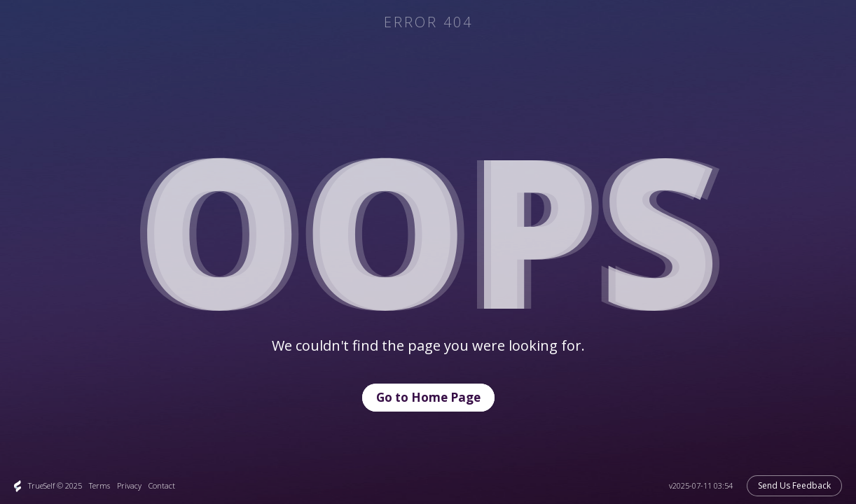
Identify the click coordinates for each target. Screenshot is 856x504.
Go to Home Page (428, 397)
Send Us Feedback (794, 485)
